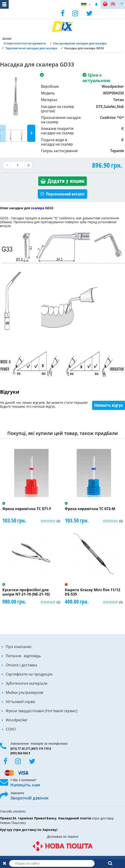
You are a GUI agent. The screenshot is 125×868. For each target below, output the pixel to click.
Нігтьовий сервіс (21, 702)
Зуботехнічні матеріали (27, 683)
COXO (11, 729)
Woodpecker (17, 720)
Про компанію (19, 647)
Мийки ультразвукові (24, 692)
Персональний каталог (65, 194)
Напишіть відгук (109, 405)
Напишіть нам (25, 785)
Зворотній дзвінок (29, 798)
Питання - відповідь (23, 656)
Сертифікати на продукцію (29, 674)
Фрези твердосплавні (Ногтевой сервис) (42, 711)
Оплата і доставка (21, 665)
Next (31, 133)
